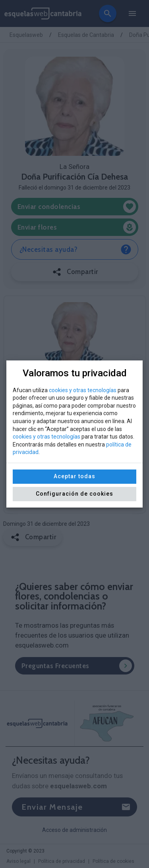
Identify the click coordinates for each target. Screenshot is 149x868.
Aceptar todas (74, 476)
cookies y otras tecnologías (83, 390)
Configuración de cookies (74, 494)
